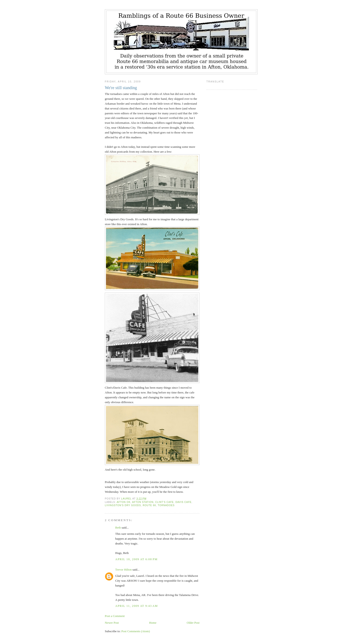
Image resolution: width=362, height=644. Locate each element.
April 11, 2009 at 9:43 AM (136, 606)
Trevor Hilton (123, 570)
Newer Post (112, 623)
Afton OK (124, 502)
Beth (118, 528)
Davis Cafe (184, 502)
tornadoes (166, 505)
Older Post (193, 623)
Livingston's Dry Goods (123, 505)
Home (153, 623)
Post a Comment (115, 616)
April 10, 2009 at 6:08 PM (136, 559)
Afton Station (143, 502)
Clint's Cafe (164, 502)
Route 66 (149, 505)
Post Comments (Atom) (136, 631)
